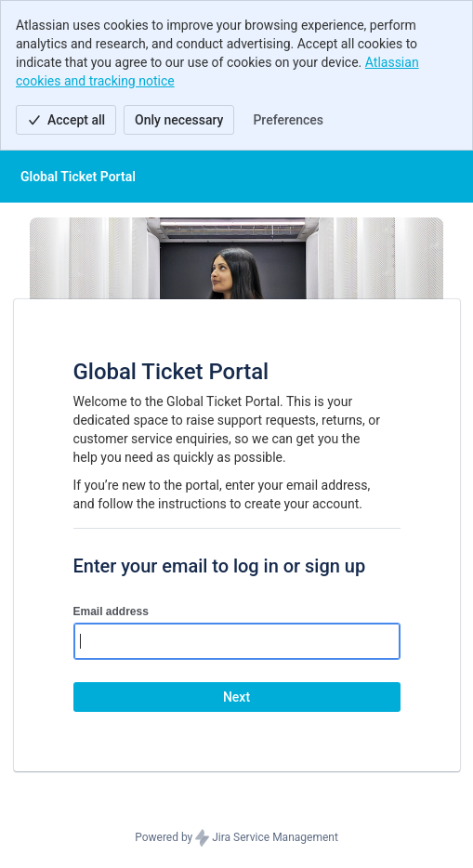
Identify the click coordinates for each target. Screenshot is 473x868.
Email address (111, 612)
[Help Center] (78, 177)
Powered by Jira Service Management (236, 838)
